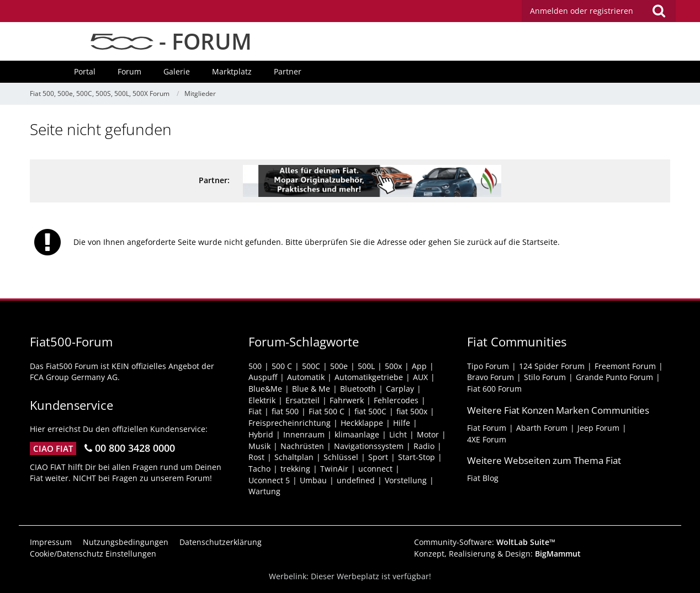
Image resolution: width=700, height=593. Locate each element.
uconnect (375, 469)
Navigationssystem (369, 446)
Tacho (259, 469)
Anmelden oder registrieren (582, 11)
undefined (356, 480)
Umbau (313, 480)
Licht (398, 434)
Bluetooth (358, 389)
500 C (282, 366)
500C (311, 366)
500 (255, 366)
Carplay (400, 389)
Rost (256, 457)
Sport (378, 457)
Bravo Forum (490, 377)
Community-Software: (485, 542)
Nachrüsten (302, 446)
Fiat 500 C (327, 411)
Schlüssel (341, 457)
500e (339, 366)
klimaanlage (357, 434)
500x (393, 366)
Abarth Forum (542, 428)
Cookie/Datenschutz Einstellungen (93, 554)
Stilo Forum (545, 377)
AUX (420, 377)
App (419, 366)
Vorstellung (406, 480)
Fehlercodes (396, 400)
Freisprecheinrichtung (290, 423)
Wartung (264, 491)
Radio (424, 446)
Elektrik (262, 400)
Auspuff (263, 377)
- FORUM (171, 41)
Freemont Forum (625, 366)
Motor (428, 434)
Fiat (255, 411)
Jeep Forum (598, 428)
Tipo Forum (488, 366)
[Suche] (659, 11)
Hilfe (402, 423)
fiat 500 (285, 411)
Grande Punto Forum (614, 377)
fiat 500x (412, 411)
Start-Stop (417, 457)
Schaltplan (294, 457)
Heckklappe (362, 423)
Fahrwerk (347, 400)
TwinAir (334, 469)
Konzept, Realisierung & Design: (497, 554)
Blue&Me (265, 389)
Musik (259, 446)
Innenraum (304, 434)
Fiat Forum (487, 428)
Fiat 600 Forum (494, 389)
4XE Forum (487, 439)
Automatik (306, 377)
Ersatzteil (303, 400)
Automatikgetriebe (369, 377)
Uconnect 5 (269, 480)
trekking (295, 469)
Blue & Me (311, 389)
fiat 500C (370, 411)
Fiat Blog (483, 478)
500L (366, 366)
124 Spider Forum (552, 366)
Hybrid (261, 434)
